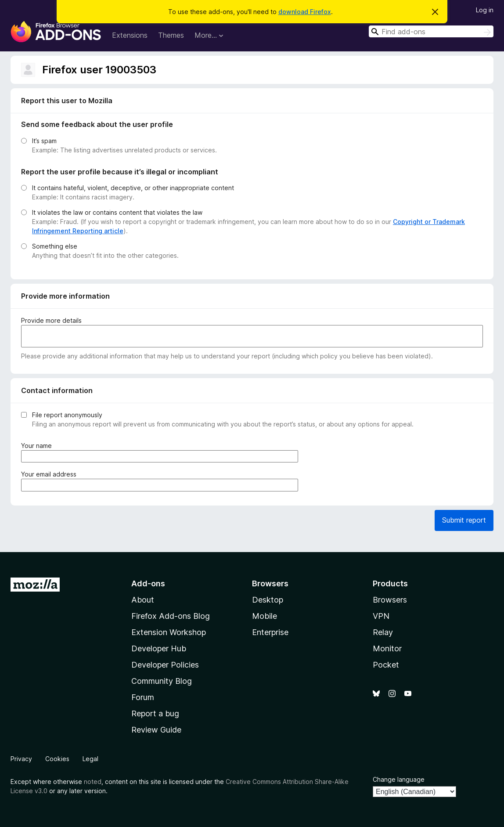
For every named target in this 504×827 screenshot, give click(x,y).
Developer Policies (165, 665)
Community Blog (162, 681)
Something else (55, 246)
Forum (143, 697)
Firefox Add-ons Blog (171, 616)
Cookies (57, 759)
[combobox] (431, 31)
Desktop (268, 600)
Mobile (265, 616)
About (143, 600)
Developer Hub (159, 648)
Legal (90, 759)
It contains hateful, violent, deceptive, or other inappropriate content (133, 188)
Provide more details (51, 320)
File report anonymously (67, 415)
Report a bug (155, 713)
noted (93, 782)
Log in (485, 10)
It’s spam (44, 141)
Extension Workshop (169, 632)
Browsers (390, 600)
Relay (383, 632)
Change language (399, 779)
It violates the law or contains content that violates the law (117, 212)
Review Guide (156, 730)
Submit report (464, 520)
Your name (38, 446)
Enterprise (270, 632)
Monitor (387, 648)
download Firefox (305, 12)
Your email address (50, 474)
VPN (381, 616)
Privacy (21, 759)
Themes (171, 35)
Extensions (130, 35)
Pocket (386, 665)
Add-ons (148, 583)
